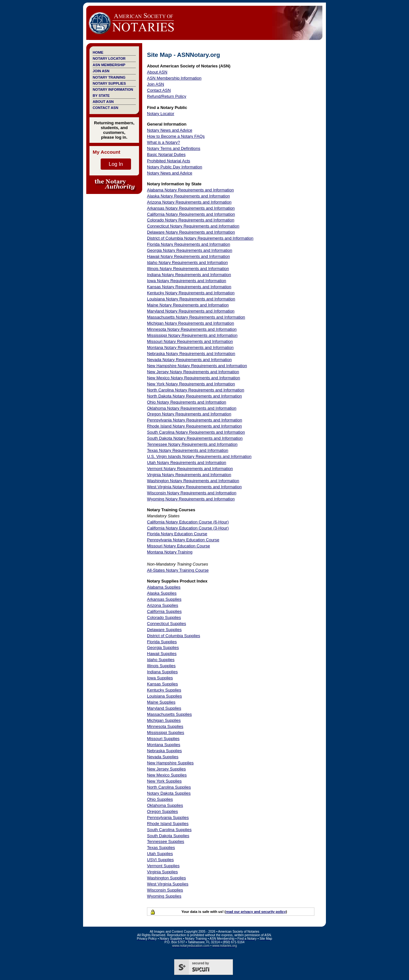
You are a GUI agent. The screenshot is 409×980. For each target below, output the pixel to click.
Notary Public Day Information (175, 167)
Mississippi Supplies (166, 733)
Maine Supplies (161, 702)
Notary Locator (109, 58)
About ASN (103, 102)
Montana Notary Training (170, 552)
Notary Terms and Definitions (174, 148)
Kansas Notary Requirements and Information (189, 287)
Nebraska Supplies (164, 751)
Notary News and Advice (170, 130)
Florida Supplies (162, 642)
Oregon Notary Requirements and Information (189, 414)
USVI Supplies (160, 860)
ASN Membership (109, 65)
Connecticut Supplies (166, 624)
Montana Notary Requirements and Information (190, 347)
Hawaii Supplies (162, 654)
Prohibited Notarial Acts (169, 161)
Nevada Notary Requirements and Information (189, 360)
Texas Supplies (161, 848)
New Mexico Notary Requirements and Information (193, 378)
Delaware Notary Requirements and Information (191, 232)
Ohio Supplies (160, 799)
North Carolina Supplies (169, 787)
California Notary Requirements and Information (191, 214)
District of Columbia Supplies (174, 636)
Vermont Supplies (163, 866)
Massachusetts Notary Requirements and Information (196, 317)
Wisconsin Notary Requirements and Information (192, 493)
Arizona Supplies (163, 605)
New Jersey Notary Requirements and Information (193, 372)
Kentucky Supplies (164, 690)
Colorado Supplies (164, 617)
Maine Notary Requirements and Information (188, 305)
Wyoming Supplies (164, 896)
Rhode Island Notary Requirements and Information (194, 426)
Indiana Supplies (162, 672)
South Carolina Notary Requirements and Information (196, 432)
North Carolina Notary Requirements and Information (196, 390)
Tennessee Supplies (166, 841)
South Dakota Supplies (168, 836)
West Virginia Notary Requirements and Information (194, 487)
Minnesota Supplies (165, 726)
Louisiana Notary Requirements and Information (191, 299)
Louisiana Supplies (164, 696)
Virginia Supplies (162, 872)
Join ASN (101, 71)
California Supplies (164, 611)
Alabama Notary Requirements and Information (190, 190)
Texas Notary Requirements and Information (188, 450)
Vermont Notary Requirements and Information (190, 469)
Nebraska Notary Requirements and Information (191, 354)
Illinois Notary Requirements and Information (188, 269)
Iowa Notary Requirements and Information (187, 281)
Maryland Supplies (164, 708)
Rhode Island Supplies (168, 824)
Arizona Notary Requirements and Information (189, 202)
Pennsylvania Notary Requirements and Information (195, 420)
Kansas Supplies (162, 684)
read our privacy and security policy (256, 912)
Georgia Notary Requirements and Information (190, 250)
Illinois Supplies (161, 666)
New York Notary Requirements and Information (191, 384)
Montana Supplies (164, 745)
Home (98, 52)
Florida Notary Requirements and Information (189, 244)
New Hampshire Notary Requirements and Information (197, 366)
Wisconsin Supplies (165, 890)
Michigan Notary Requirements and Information (190, 323)
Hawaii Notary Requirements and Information (188, 256)
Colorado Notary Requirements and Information (191, 220)
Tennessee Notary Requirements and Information (192, 444)
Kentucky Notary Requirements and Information (191, 293)
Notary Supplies (109, 83)
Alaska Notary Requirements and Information (188, 196)
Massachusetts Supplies (169, 714)
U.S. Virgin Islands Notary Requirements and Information (199, 456)
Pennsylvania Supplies (168, 818)
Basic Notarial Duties (166, 154)
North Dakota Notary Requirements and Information (194, 396)
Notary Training (109, 77)
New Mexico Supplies (167, 775)
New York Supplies (164, 781)
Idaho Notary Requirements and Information (187, 262)
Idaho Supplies (161, 660)
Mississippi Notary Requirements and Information (192, 335)
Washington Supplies (166, 878)
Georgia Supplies (163, 648)
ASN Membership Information (174, 78)
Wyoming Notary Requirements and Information (191, 499)
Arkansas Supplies (164, 599)
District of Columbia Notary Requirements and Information (200, 238)
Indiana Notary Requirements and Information (189, 275)
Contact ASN (105, 108)
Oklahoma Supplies (165, 805)
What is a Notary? (163, 142)
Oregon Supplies (162, 811)
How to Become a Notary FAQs (176, 136)
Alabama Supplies (164, 587)
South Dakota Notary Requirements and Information (195, 438)
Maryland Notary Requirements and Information (191, 311)
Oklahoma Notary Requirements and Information (192, 408)
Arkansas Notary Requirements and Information (191, 208)
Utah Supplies (160, 854)
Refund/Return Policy (167, 96)
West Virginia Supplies (168, 884)
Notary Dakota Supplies (169, 793)
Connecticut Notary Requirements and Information (193, 226)
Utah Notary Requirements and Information (187, 463)
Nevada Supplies (163, 757)
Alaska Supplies (162, 593)
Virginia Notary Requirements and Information (189, 475)
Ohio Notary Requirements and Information (187, 402)
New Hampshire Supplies (170, 763)
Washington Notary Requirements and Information (193, 481)
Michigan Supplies (164, 720)
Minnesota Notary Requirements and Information (192, 329)
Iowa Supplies (160, 678)
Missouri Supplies (163, 739)
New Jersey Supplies (166, 769)
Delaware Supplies (164, 630)
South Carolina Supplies (169, 830)
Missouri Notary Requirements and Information (190, 341)
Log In (116, 164)
